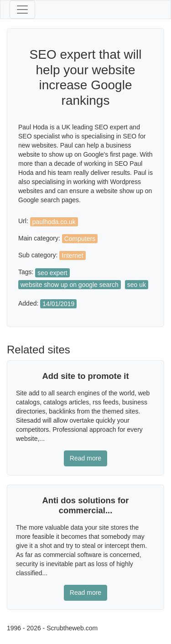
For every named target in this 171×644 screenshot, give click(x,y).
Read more (85, 458)
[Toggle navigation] (22, 10)
